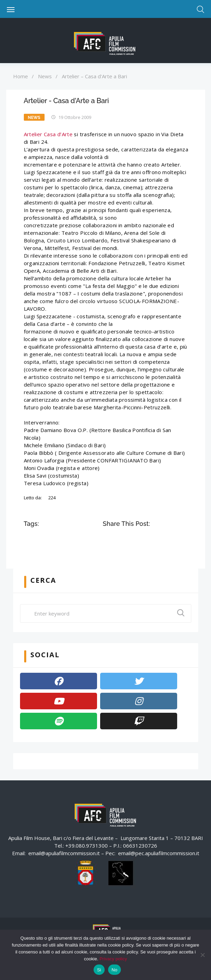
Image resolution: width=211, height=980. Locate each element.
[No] (202, 955)
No (114, 970)
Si (99, 970)
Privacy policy (113, 959)
